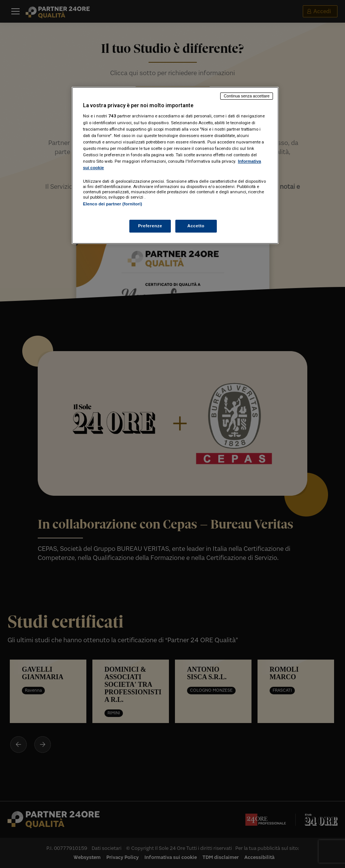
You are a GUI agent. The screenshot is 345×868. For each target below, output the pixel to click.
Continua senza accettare (247, 96)
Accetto (196, 226)
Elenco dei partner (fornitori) (113, 204)
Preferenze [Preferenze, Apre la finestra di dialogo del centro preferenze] (150, 226)
